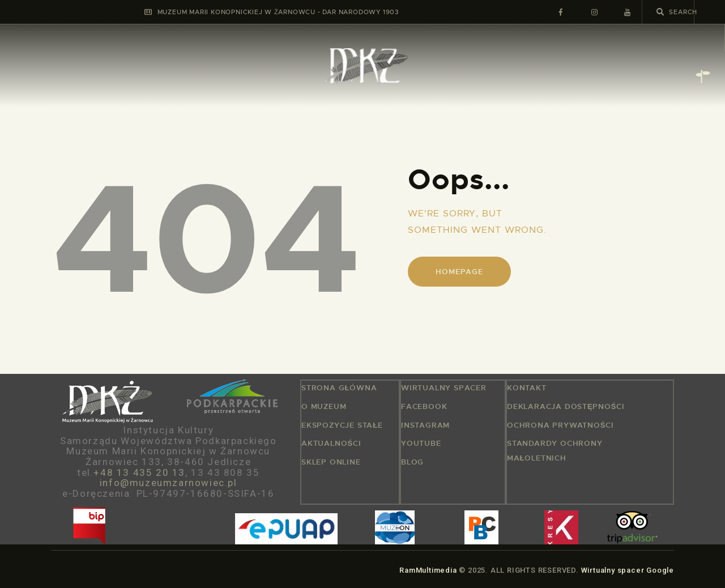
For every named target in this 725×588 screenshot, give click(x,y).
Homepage (459, 272)
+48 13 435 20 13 (139, 472)
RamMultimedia (428, 570)
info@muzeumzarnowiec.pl (169, 483)
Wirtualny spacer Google (628, 570)
